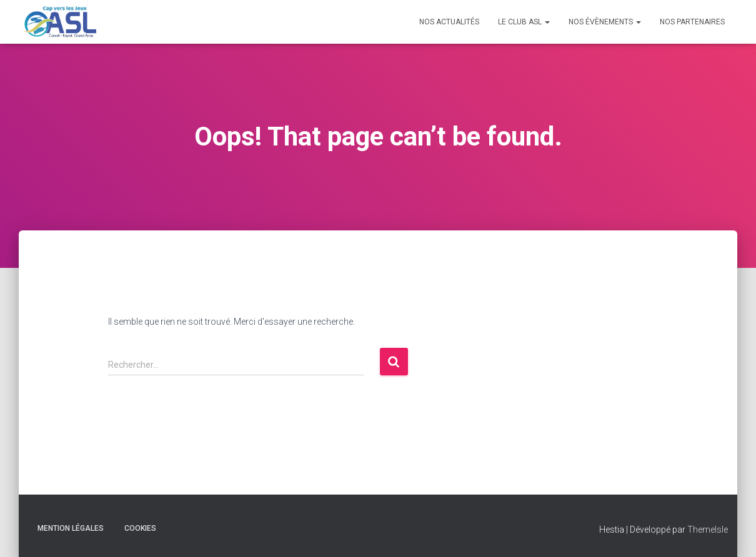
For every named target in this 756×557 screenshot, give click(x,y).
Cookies (140, 528)
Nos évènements (605, 22)
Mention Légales (71, 528)
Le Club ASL (524, 22)
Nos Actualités (449, 22)
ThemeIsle (708, 530)
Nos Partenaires (692, 22)
